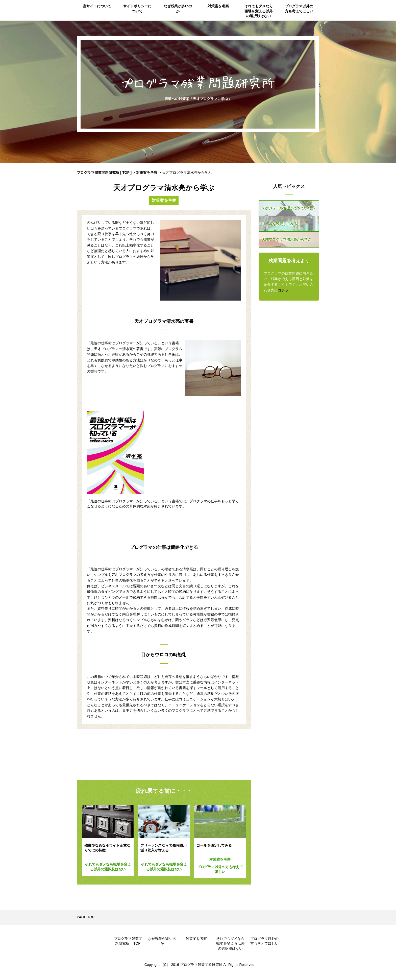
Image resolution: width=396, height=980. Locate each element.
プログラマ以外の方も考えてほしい (299, 9)
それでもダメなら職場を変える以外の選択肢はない (259, 11)
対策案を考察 (218, 6)
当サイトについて (97, 6)
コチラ (283, 290)
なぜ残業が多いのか (178, 9)
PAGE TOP (86, 917)
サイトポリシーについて (137, 9)
